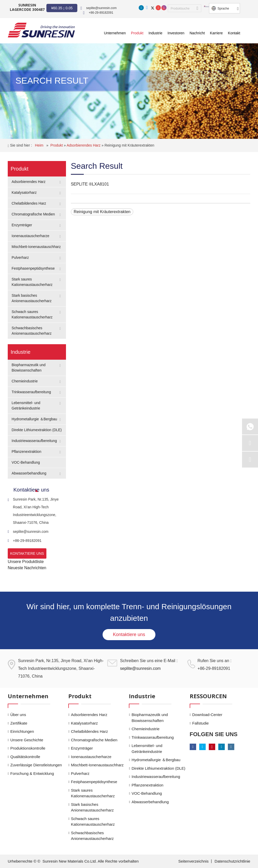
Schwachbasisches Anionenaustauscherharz (92, 836)
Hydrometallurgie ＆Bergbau (34, 419)
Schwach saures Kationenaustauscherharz (93, 822)
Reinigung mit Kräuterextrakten (130, 145)
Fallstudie (201, 723)
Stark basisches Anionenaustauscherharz (92, 807)
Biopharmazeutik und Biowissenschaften (150, 718)
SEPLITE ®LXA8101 (90, 184)
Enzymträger (22, 225)
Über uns (18, 715)
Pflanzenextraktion (26, 452)
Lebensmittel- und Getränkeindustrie (147, 749)
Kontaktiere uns (129, 634)
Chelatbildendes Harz (29, 203)
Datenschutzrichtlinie (232, 861)
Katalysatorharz (24, 192)
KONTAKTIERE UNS (27, 553)
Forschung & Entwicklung (32, 773)
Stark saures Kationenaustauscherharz (93, 793)
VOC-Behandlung (26, 462)
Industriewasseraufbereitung (34, 441)
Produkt (57, 145)
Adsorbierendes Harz (84, 145)
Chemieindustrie (25, 381)
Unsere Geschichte (27, 740)
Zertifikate (19, 723)
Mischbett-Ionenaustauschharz (36, 247)
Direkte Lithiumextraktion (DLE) (37, 430)
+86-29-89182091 (101, 13)
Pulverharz (20, 258)
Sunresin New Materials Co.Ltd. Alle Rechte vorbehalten (91, 861)
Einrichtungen (22, 731)
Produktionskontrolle (28, 748)
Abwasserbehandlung (29, 473)
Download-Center (207, 715)
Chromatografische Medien (33, 214)
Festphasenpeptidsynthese (33, 268)
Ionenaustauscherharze (30, 236)
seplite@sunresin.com (101, 8)
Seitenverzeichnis (194, 861)
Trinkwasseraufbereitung (31, 392)
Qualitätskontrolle (25, 757)
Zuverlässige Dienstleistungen (36, 765)
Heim (40, 145)
